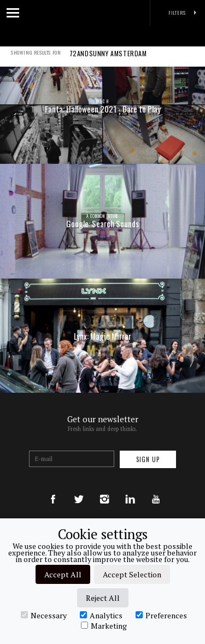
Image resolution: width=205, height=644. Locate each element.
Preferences (161, 615)
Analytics (101, 615)
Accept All (63, 574)
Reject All (103, 598)
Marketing (104, 625)
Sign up (148, 459)
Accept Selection (132, 574)
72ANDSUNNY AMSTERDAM (108, 61)
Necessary (44, 615)
